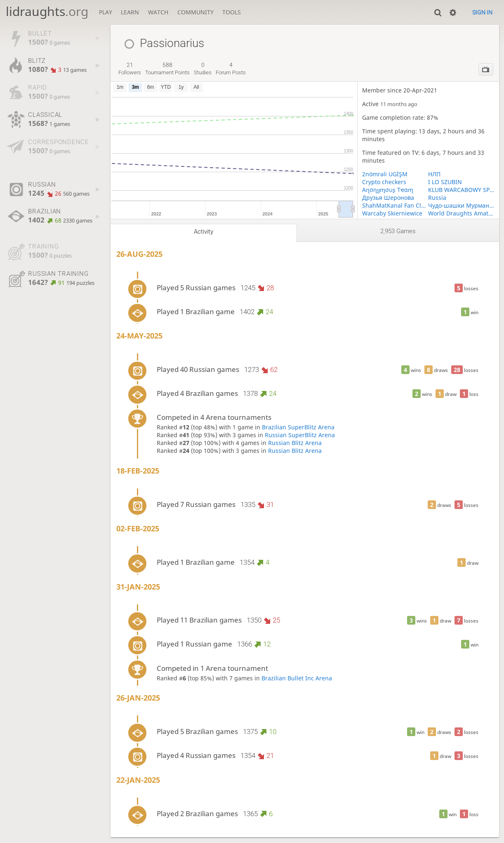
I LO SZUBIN (445, 182)
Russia (437, 198)
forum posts (231, 69)
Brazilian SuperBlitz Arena (298, 427)
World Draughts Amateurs (461, 213)
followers (130, 69)
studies (203, 69)
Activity (204, 232)
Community (195, 12)
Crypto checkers (384, 182)
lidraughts (47, 11)
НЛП (434, 174)
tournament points (167, 69)
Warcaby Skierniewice (392, 213)
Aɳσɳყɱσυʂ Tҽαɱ (388, 190)
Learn (130, 12)
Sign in (482, 12)
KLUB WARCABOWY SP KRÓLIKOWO (461, 190)
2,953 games (398, 231)
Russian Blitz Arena (295, 443)
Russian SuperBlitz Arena (300, 435)
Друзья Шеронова (388, 198)
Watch (158, 12)
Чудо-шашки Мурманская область (461, 205)
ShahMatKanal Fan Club (395, 205)
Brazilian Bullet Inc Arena (297, 678)
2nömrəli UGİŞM (385, 174)
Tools (232, 12)
